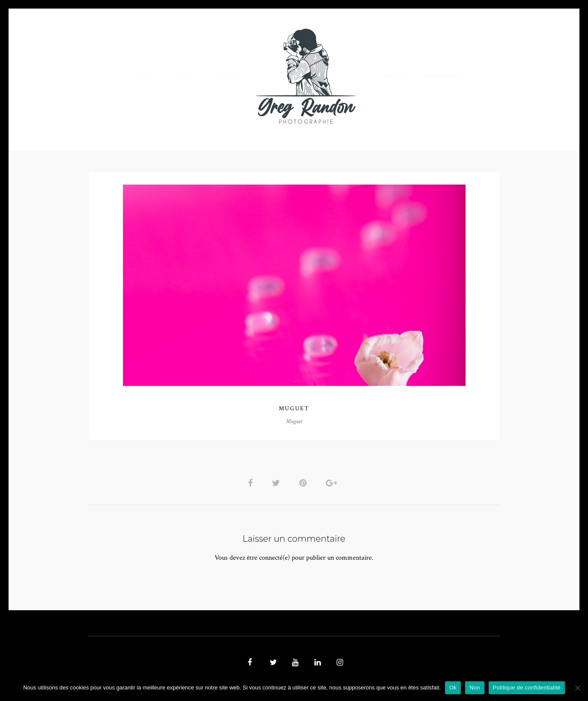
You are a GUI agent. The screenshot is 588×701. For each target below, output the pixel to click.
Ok (453, 688)
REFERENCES (442, 76)
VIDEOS (185, 76)
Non (475, 688)
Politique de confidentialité (527, 688)
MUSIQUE (226, 76)
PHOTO (143, 76)
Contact (393, 76)
